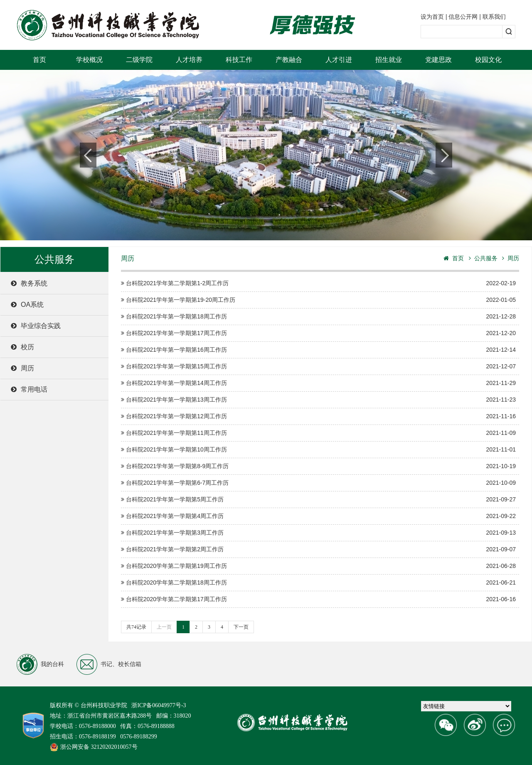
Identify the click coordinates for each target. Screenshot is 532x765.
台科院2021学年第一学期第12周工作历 (318, 416)
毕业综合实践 (36, 326)
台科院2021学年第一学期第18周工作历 (318, 317)
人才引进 (339, 60)
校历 (22, 347)
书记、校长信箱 (109, 664)
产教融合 (289, 60)
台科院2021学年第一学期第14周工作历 (318, 383)
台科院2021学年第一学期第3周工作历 (318, 533)
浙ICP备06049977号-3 (159, 705)
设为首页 (432, 17)
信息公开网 (463, 17)
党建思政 (438, 60)
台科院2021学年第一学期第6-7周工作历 (318, 483)
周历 (22, 368)
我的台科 (40, 664)
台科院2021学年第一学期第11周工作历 (318, 433)
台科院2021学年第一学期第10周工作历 (318, 450)
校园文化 (488, 60)
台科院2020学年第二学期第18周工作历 (318, 583)
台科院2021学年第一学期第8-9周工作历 (318, 466)
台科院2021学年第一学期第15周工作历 (318, 366)
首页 (39, 60)
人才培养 (189, 60)
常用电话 (29, 389)
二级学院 (139, 60)
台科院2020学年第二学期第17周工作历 (318, 599)
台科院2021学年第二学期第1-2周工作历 (318, 283)
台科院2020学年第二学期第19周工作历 (318, 566)
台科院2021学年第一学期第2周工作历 (318, 549)
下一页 (241, 627)
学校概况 (89, 60)
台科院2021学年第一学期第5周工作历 (318, 500)
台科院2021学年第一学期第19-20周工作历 (318, 300)
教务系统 (29, 283)
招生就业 (389, 60)
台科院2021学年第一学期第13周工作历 (318, 400)
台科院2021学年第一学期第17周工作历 (318, 333)
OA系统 (27, 305)
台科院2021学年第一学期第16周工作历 (318, 350)
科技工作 (239, 60)
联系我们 (494, 17)
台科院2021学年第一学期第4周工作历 (318, 516)
